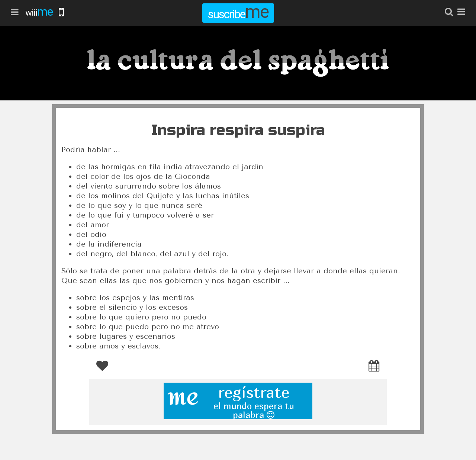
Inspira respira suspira (238, 130)
